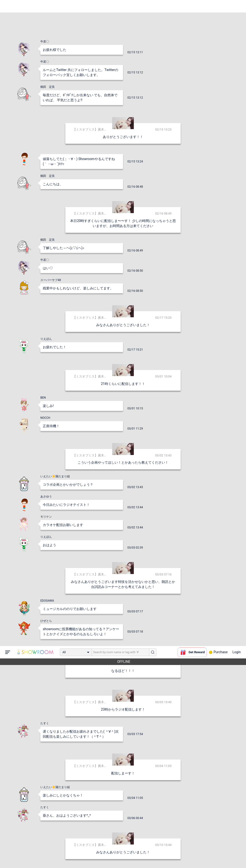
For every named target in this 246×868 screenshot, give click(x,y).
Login (237, 6)
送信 (172, 856)
